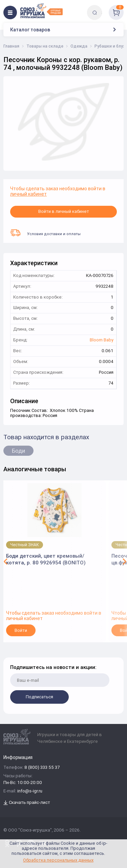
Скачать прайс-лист (27, 803)
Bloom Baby (102, 340)
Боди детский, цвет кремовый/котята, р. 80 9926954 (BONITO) (46, 559)
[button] (6, 561)
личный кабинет (28, 194)
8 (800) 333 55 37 (42, 768)
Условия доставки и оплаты (45, 233)
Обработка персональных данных (58, 860)
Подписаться (39, 697)
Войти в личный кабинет (64, 211)
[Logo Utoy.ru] (41, 11)
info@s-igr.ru (30, 791)
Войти (21, 630)
